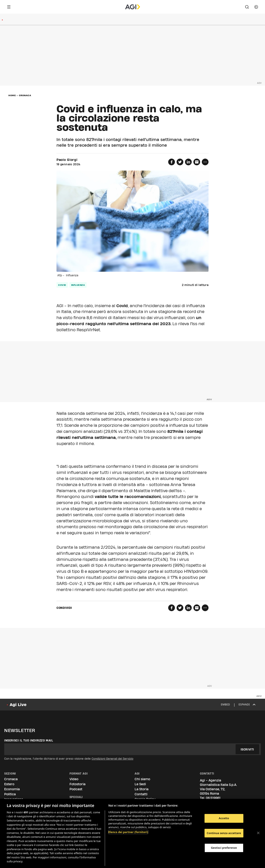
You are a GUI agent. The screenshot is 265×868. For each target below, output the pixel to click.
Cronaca (25, 95)
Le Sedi (140, 784)
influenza (78, 285)
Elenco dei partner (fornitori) (128, 832)
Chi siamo (142, 779)
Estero (9, 784)
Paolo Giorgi (67, 160)
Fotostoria (77, 784)
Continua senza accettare (224, 833)
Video (74, 779)
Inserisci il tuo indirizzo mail (29, 740)
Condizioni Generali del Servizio (112, 759)
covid (62, 285)
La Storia (142, 789)
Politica (10, 794)
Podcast (76, 789)
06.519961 (213, 798)
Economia (12, 789)
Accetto (224, 818)
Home (12, 95)
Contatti (141, 794)
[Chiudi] (258, 833)
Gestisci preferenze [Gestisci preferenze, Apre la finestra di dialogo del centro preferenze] (224, 848)
